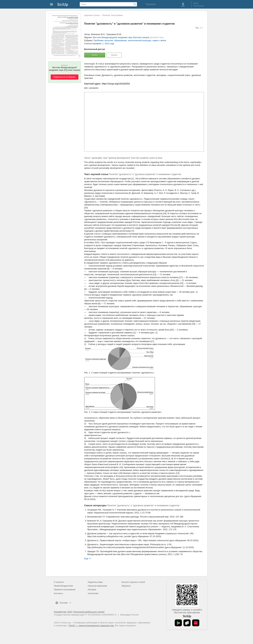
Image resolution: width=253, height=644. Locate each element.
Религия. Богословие (112, 15)
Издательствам (95, 582)
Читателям (93, 593)
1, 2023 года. (109, 44)
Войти (196, 3)
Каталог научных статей (133, 582)
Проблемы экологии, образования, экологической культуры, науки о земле (130, 40)
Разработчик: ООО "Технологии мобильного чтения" (79, 612)
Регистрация (199, 6)
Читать (95, 55)
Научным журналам (97, 586)
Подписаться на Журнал (65, 77)
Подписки (151, 4)
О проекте (59, 582)
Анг (202, 28)
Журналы (126, 586)
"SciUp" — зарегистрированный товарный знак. (91, 626)
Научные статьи (92, 15)
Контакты (58, 593)
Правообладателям (63, 586)
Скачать (114, 55)
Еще (86, 558)
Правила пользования (65, 589)
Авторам (92, 589)
